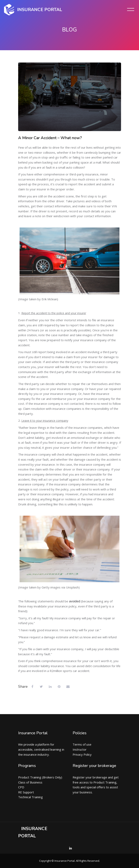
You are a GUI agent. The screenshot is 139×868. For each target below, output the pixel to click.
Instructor (80, 749)
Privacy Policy (82, 754)
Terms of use (82, 744)
